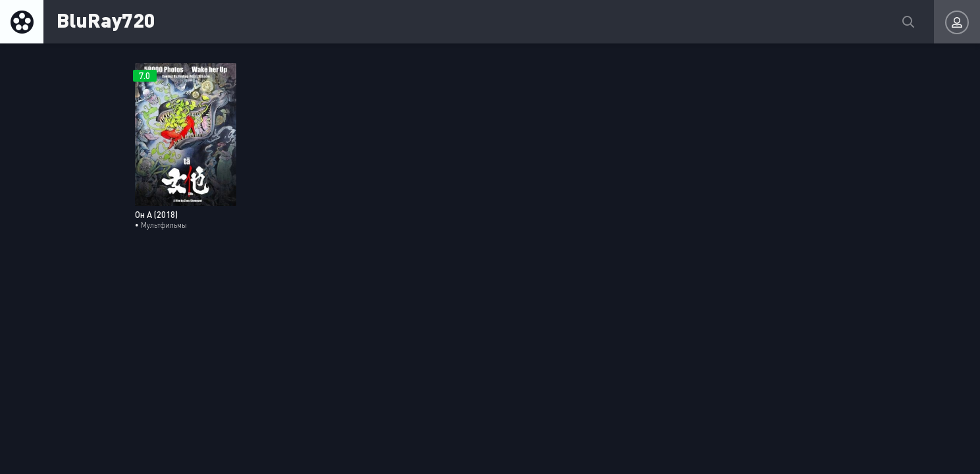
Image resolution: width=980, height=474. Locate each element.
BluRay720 (106, 19)
